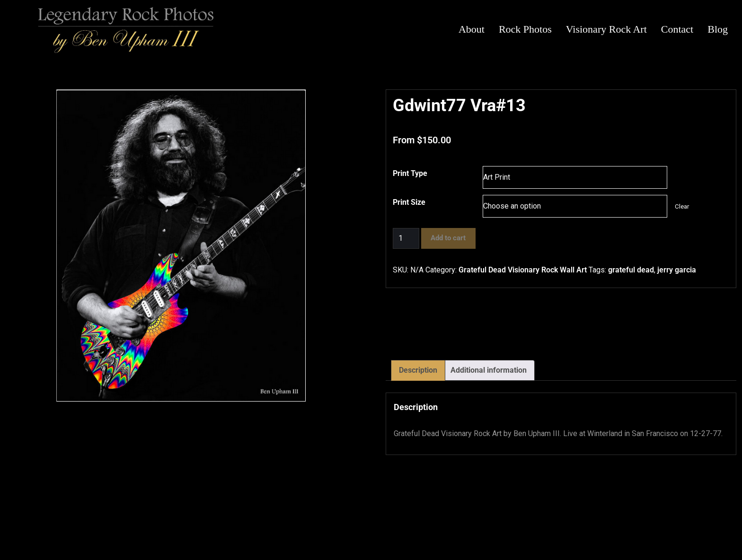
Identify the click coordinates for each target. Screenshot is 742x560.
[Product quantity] (406, 238)
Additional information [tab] (489, 370)
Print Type (410, 173)
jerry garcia (677, 270)
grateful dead (631, 270)
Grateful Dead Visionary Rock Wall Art (523, 270)
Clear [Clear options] (682, 206)
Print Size (409, 202)
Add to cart (448, 238)
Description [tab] (418, 370)
